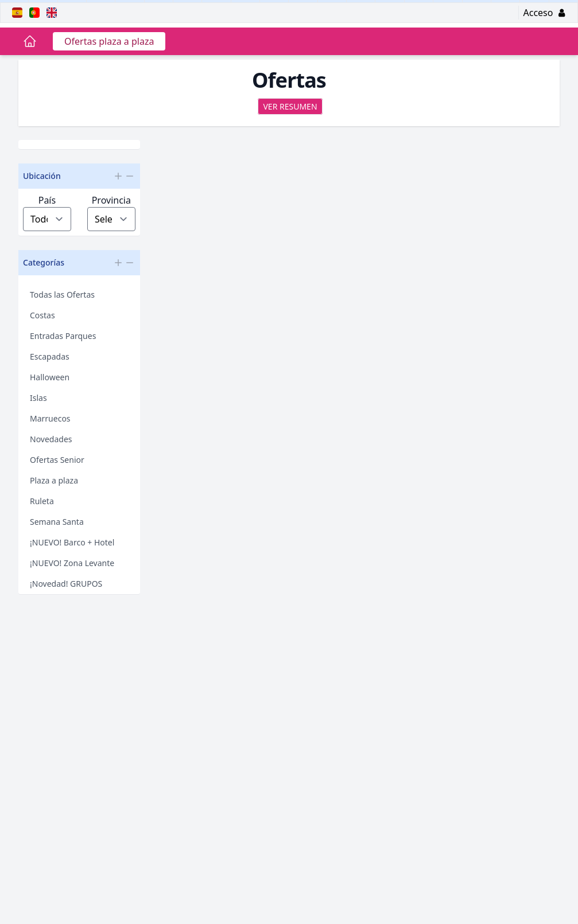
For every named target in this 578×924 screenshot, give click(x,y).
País (47, 200)
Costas (42, 315)
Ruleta (42, 501)
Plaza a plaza (54, 480)
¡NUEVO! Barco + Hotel (72, 542)
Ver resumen (290, 106)
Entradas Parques (63, 336)
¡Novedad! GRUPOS (66, 584)
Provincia (111, 200)
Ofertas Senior (57, 460)
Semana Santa (57, 522)
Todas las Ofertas (62, 295)
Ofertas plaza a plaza (109, 41)
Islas (38, 398)
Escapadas (50, 356)
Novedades (51, 439)
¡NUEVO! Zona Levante (72, 563)
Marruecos (50, 418)
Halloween (50, 377)
